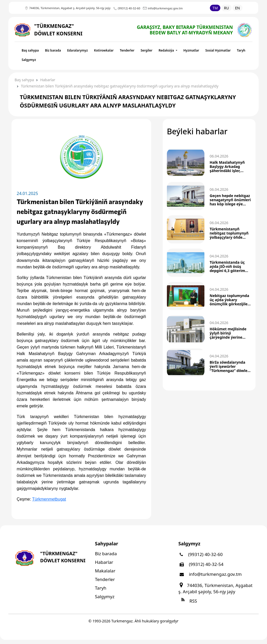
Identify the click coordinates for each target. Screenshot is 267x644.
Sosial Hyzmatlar (218, 50)
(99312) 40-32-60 (201, 554)
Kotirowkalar (104, 50)
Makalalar (105, 571)
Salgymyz (29, 60)
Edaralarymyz (77, 50)
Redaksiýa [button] (167, 50)
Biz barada (53, 50)
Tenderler (127, 50)
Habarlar (48, 80)
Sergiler (146, 50)
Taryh (241, 50)
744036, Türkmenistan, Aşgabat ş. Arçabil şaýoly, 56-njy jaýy (215, 588)
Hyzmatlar (191, 50)
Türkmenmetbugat (49, 499)
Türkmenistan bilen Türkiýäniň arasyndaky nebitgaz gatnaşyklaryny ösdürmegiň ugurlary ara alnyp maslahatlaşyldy (120, 86)
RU (226, 8)
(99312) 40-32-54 (201, 564)
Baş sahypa (30, 50)
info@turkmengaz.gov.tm (210, 574)
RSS (188, 601)
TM (215, 8)
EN (238, 8)
